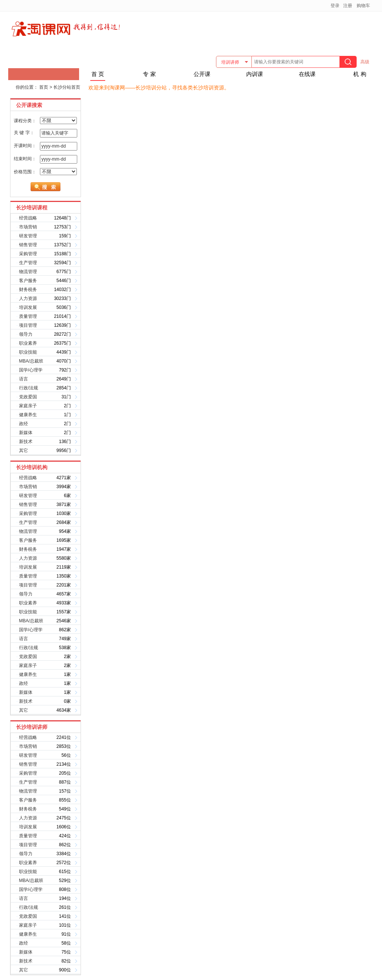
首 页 (98, 74)
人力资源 (28, 298)
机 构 (360, 74)
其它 (24, 451)
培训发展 (28, 307)
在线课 (307, 74)
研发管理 (28, 236)
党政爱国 (28, 397)
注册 (348, 6)
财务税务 (28, 290)
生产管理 (28, 263)
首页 (44, 87)
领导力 (26, 334)
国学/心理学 (31, 370)
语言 (24, 379)
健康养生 (28, 415)
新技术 (26, 442)
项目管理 (28, 325)
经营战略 (28, 218)
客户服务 (28, 281)
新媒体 (26, 433)
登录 (335, 6)
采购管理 (28, 254)
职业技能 (28, 352)
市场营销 (28, 227)
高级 (365, 62)
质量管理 (28, 316)
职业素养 (28, 343)
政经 (24, 424)
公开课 (202, 74)
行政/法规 (29, 388)
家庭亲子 (28, 406)
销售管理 (28, 245)
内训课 (255, 74)
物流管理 (28, 272)
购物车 (363, 6)
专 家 (149, 74)
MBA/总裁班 (31, 361)
